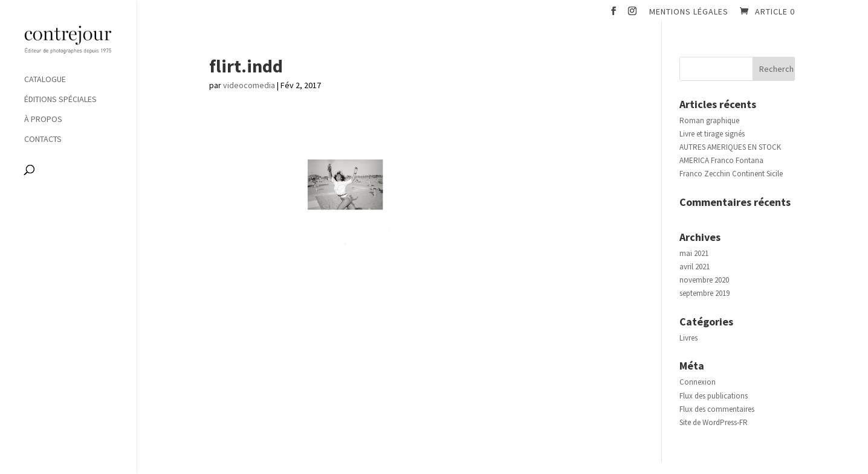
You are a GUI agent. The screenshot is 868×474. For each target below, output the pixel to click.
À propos (43, 120)
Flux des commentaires (717, 409)
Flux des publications (714, 396)
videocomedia (249, 85)
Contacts (43, 139)
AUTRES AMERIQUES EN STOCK (730, 147)
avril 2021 (695, 267)
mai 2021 (694, 253)
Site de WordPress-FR (714, 422)
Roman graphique (709, 120)
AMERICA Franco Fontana (721, 160)
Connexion (698, 382)
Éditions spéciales (60, 100)
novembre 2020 (704, 280)
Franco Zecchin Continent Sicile (731, 174)
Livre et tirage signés (712, 134)
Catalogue (45, 80)
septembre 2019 (704, 293)
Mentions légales (689, 12)
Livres (688, 338)
